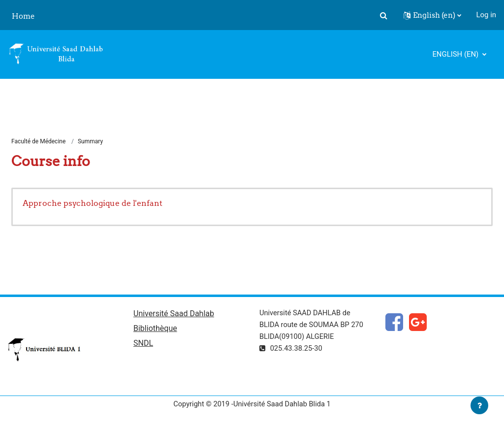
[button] (384, 15)
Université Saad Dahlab (174, 314)
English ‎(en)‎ (456, 54)
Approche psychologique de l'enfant (93, 203)
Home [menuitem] (23, 16)
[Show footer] (479, 405)
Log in (486, 15)
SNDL (143, 345)
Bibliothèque (155, 330)
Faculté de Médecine (38, 142)
